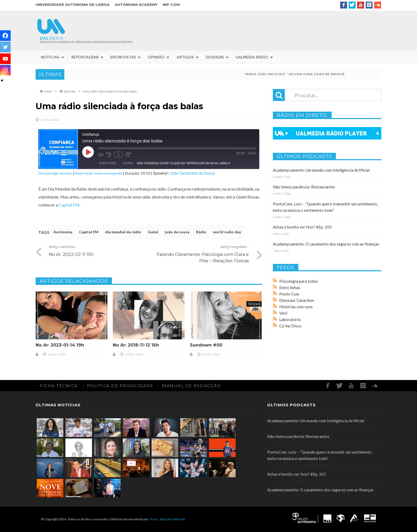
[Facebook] (5, 36)
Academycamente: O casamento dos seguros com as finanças (326, 244)
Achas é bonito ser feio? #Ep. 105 (302, 227)
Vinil (283, 313)
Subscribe (108, 163)
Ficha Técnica (59, 386)
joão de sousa (177, 232)
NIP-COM (171, 5)
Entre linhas (290, 288)
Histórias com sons (296, 307)
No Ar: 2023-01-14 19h (60, 345)
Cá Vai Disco (290, 326)
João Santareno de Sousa (192, 173)
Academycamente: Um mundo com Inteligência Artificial (321, 170)
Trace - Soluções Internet (167, 519)
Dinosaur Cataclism (297, 300)
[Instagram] (5, 70)
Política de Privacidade (120, 386)
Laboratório (290, 319)
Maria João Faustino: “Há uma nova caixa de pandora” (307, 74)
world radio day (227, 232)
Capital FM (69, 205)
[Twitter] (5, 47)
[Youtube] (5, 59)
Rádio (201, 232)
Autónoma (63, 232)
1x (118, 155)
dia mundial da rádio (123, 232)
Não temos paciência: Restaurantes (304, 187)
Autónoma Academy (136, 5)
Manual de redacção (191, 386)
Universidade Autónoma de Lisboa (73, 5)
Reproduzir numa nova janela (99, 173)
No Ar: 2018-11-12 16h (136, 345)
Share (128, 163)
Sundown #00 (206, 345)
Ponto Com (289, 294)
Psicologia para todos (299, 281)
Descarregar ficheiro (55, 173)
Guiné (153, 232)
